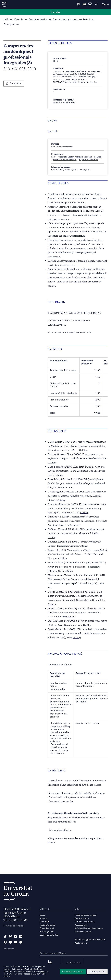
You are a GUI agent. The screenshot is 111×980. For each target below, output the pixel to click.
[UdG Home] (4, 4)
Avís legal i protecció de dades (89, 928)
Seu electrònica (82, 918)
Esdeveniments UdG (49, 935)
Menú (105, 4)
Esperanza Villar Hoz (88, 160)
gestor (43, 972)
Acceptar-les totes (73, 972)
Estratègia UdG (47, 932)
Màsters (44, 918)
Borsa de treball (47, 928)
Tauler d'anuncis (47, 925)
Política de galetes (83, 932)
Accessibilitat (81, 925)
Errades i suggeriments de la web (90, 940)
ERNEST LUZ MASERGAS (65, 160)
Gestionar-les (97, 972)
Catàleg (83, 450)
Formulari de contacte (14, 926)
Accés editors (81, 943)
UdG (6, 20)
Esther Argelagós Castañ (63, 157)
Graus (42, 915)
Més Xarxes (9, 948)
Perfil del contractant (84, 922)
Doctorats (44, 922)
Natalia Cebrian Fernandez (89, 157)
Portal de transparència (86, 915)
